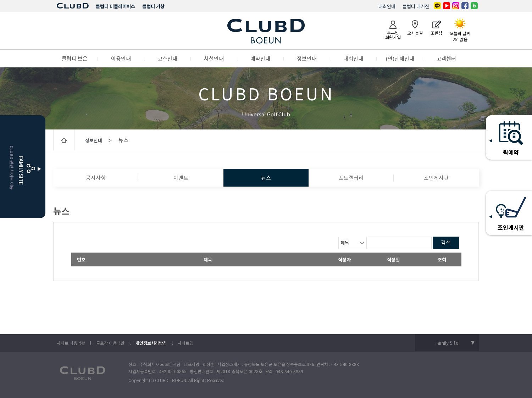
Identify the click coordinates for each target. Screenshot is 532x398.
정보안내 (307, 58)
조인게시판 (436, 178)
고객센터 (446, 58)
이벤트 (181, 178)
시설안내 (214, 58)
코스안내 (167, 58)
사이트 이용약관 (71, 343)
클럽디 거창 (153, 6)
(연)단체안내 (400, 58)
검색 (446, 242)
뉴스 (266, 178)
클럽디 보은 (75, 58)
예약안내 (260, 58)
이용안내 (121, 58)
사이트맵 (185, 343)
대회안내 (387, 6)
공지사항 (96, 178)
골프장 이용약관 (110, 343)
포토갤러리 (351, 178)
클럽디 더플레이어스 (115, 6)
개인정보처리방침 (151, 343)
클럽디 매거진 (416, 6)
